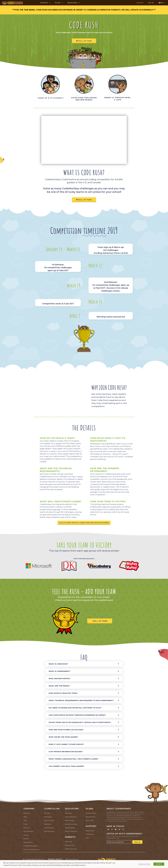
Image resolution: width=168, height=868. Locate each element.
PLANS (59, 3)
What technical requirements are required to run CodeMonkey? (81, 700)
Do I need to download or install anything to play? (75, 707)
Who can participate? (60, 678)
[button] (84, 664)
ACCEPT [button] (159, 864)
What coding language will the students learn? (73, 758)
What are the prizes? (59, 685)
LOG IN (151, 3)
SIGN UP (140, 3)
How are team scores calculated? (66, 729)
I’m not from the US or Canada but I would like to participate (80, 722)
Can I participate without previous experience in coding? (77, 715)
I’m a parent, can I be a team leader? (66, 766)
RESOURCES (74, 3)
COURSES (45, 3)
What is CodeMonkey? (60, 671)
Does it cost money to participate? (66, 744)
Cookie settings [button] (144, 864)
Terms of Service (72, 859)
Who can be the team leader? (63, 737)
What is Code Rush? (58, 663)
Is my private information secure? (66, 751)
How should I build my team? (63, 693)
